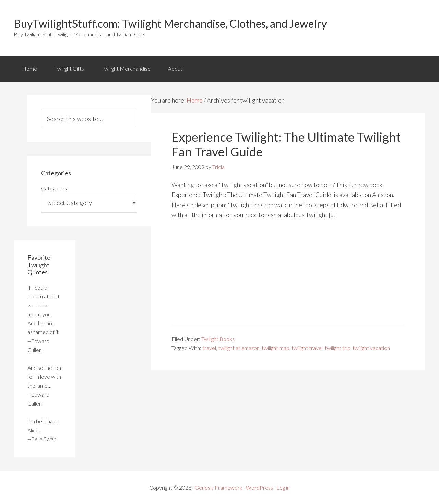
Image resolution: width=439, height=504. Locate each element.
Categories (54, 188)
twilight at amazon (239, 348)
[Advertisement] (288, 278)
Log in (283, 487)
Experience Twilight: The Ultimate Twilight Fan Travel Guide (286, 144)
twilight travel (307, 348)
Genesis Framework (219, 487)
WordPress (259, 487)
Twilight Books (218, 339)
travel (209, 348)
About (175, 68)
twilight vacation (371, 348)
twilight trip (338, 348)
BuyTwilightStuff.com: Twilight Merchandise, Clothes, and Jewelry (170, 24)
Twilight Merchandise (126, 68)
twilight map (276, 348)
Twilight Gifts (69, 68)
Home (29, 68)
